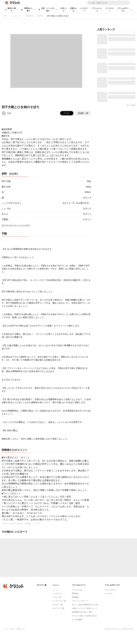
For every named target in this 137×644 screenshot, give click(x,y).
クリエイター (110, 10)
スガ (9, 113)
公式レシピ (64, 10)
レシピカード (84, 10)
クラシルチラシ (111, 590)
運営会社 (75, 593)
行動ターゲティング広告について (85, 608)
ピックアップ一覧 (59, 601)
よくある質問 (77, 619)
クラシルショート (97, 10)
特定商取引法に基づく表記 (82, 612)
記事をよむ (73, 10)
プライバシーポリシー (80, 601)
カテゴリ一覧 (58, 605)
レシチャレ (109, 593)
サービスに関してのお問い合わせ (85, 616)
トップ (55, 590)
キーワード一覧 (58, 608)
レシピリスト (58, 593)
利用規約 (75, 597)
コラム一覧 (57, 597)
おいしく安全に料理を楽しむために (85, 605)
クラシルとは (77, 590)
